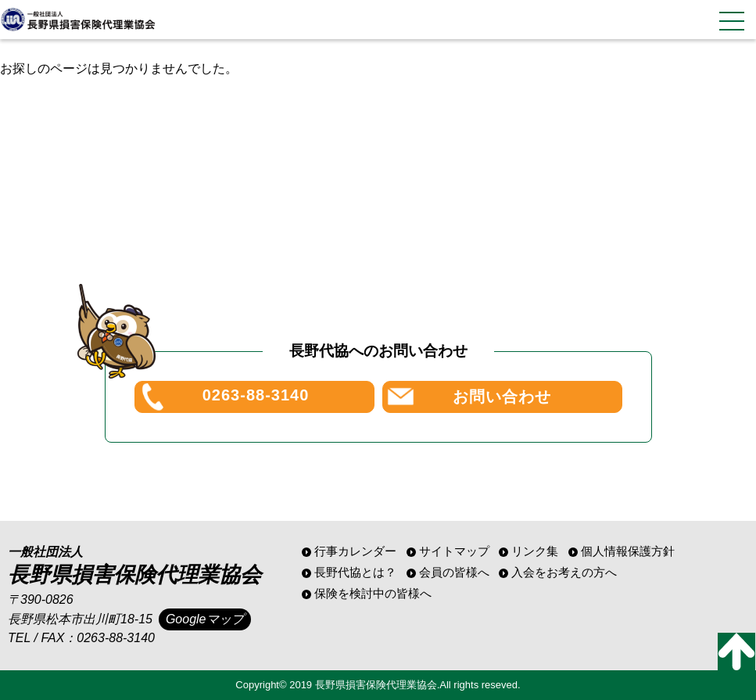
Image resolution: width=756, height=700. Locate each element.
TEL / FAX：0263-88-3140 (81, 638)
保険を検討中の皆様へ (373, 593)
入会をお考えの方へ (564, 572)
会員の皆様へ (454, 572)
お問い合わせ (502, 397)
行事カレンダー (355, 551)
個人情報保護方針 (628, 551)
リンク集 (535, 551)
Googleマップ (205, 619)
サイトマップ (454, 551)
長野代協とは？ (355, 572)
